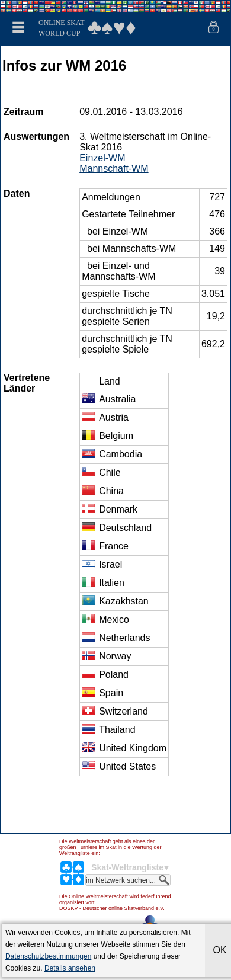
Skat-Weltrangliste (127, 867)
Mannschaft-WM (114, 169)
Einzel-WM (102, 158)
